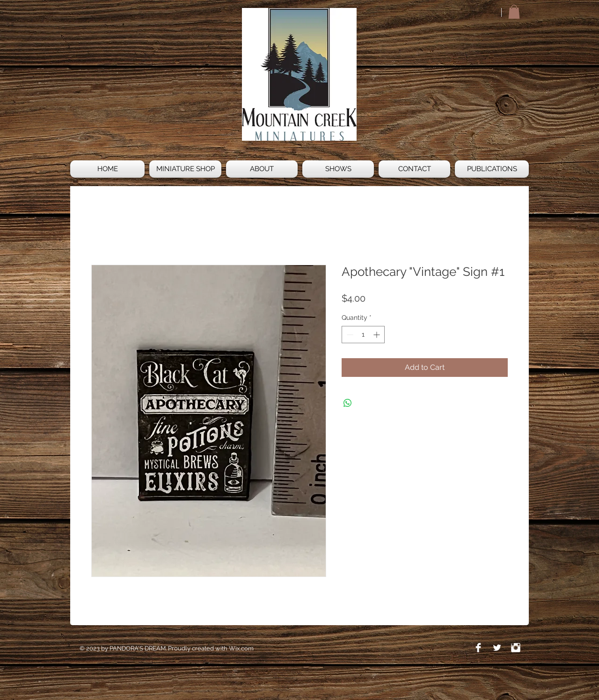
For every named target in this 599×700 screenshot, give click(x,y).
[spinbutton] (363, 335)
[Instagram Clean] (516, 648)
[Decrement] (349, 335)
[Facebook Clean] (478, 648)
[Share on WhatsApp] (348, 403)
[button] (514, 12)
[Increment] (377, 335)
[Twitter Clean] (497, 648)
